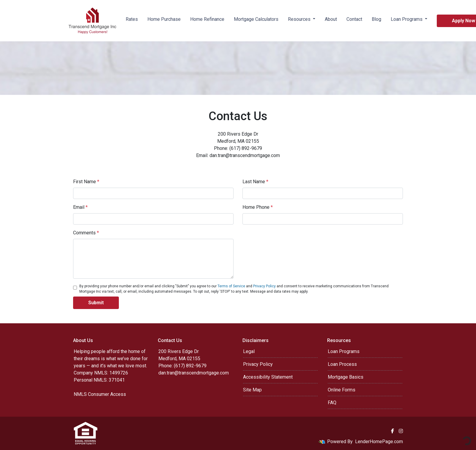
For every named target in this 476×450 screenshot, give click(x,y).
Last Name (255, 182)
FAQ (332, 403)
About (331, 19)
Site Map (252, 390)
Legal (249, 351)
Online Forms (342, 390)
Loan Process (342, 364)
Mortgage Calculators (256, 19)
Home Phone (258, 207)
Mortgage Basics (346, 377)
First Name (86, 182)
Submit (96, 303)
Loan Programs (407, 19)
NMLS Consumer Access (100, 394)
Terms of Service (231, 286)
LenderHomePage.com (379, 442)
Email (80, 207)
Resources (300, 19)
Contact (354, 19)
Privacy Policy (264, 286)
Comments (86, 233)
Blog (376, 19)
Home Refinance (207, 19)
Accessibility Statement (268, 377)
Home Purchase (164, 19)
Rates (132, 19)
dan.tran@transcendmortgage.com (194, 373)
